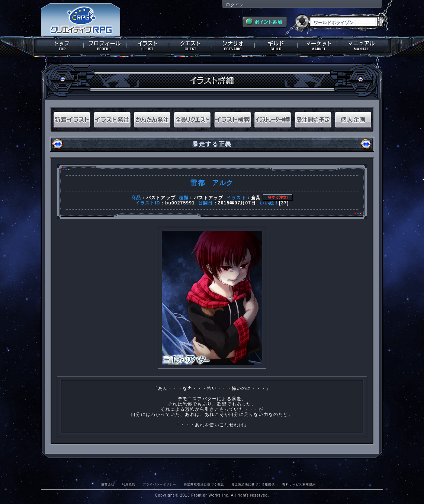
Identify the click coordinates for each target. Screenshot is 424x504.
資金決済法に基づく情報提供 (253, 484)
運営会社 (108, 484)
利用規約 (129, 484)
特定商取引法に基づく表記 (204, 484)
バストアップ (161, 198)
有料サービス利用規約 (299, 484)
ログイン (235, 5)
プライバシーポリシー (160, 484)
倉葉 (256, 198)
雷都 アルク (212, 183)
